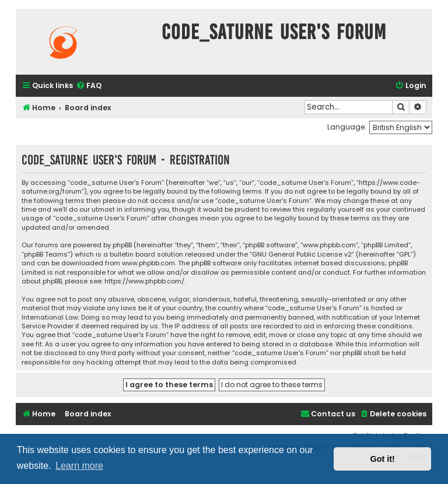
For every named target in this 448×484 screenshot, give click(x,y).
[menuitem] (89, 86)
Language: (347, 127)
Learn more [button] (79, 466)
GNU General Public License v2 (302, 255)
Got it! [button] (383, 459)
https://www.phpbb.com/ (144, 281)
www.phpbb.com (148, 263)
